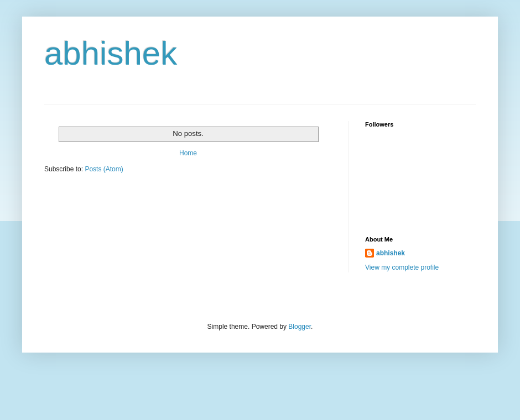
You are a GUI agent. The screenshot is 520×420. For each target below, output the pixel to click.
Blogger (300, 327)
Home (188, 153)
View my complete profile (402, 267)
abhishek (391, 253)
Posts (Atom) (104, 169)
